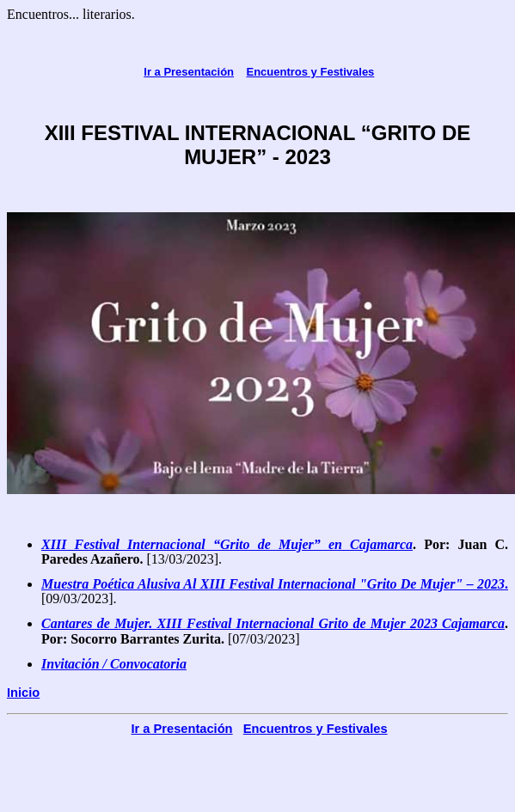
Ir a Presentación (189, 72)
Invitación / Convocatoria (114, 664)
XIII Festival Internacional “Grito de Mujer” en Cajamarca (227, 544)
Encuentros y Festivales (311, 72)
